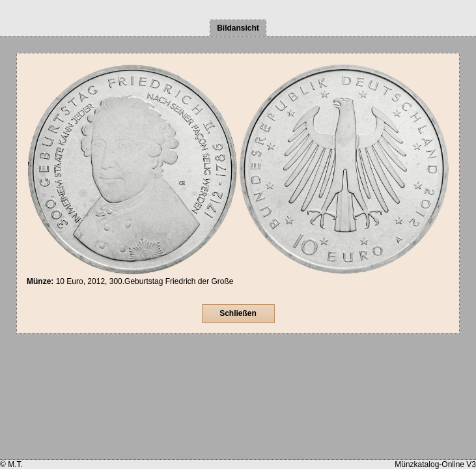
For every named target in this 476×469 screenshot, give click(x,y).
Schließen (238, 313)
